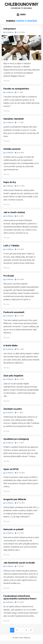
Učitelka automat (12, 149)
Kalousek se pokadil (13, 529)
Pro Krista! (9, 276)
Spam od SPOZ (11, 469)
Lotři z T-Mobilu (11, 246)
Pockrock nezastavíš (14, 312)
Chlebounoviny (21, 4)
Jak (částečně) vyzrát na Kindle (19, 563)
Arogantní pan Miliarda (15, 499)
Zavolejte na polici (13, 409)
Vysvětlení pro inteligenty (16, 439)
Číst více (6, 81)
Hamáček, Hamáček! (14, 119)
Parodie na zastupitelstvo (16, 89)
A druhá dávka (10, 345)
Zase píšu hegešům (13, 376)
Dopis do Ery (10, 182)
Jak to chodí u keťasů (14, 212)
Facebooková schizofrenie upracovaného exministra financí (20, 597)
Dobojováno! (10, 29)
